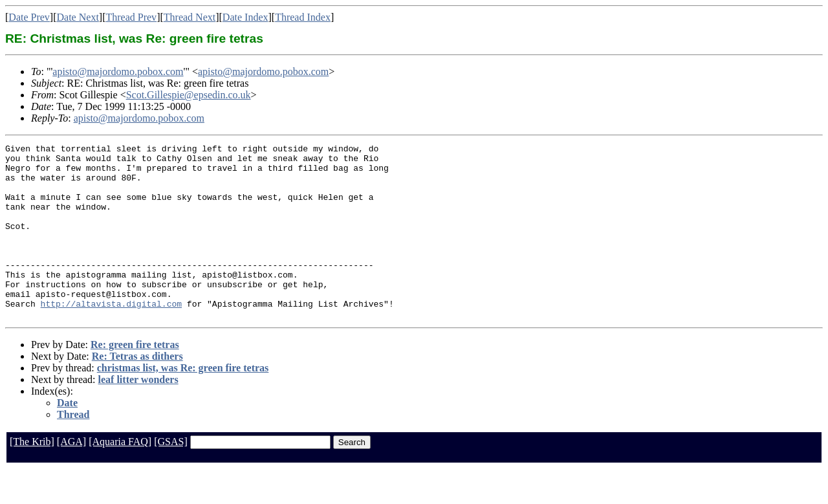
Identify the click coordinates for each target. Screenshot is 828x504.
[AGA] (71, 477)
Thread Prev (131, 17)
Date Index (245, 17)
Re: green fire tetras (135, 379)
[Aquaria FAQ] (120, 477)
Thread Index (303, 17)
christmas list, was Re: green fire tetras (183, 403)
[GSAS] (171, 477)
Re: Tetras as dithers (137, 391)
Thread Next (190, 17)
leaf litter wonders (138, 414)
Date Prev (29, 17)
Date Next (78, 17)
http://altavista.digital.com (111, 336)
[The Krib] (32, 477)
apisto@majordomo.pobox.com (118, 71)
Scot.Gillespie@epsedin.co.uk (189, 95)
